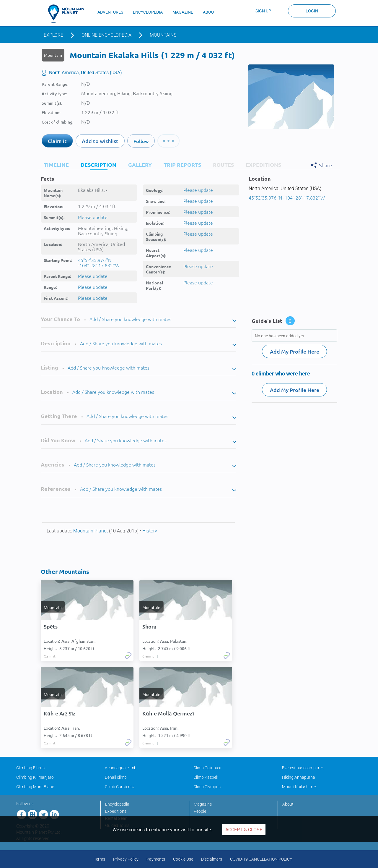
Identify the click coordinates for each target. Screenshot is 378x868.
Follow (141, 141)
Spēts (51, 626)
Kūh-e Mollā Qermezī (168, 713)
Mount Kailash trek (299, 787)
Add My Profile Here (295, 351)
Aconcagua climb (121, 768)
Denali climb (116, 777)
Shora (149, 626)
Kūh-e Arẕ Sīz (60, 713)
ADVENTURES (110, 12)
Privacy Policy (126, 859)
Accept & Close (244, 830)
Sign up (263, 11)
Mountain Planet (91, 531)
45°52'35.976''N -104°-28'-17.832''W (99, 263)
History (150, 531)
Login (312, 11)
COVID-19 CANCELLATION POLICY (261, 859)
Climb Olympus (207, 787)
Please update (93, 217)
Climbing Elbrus (30, 768)
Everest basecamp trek (303, 768)
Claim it (57, 141)
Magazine (203, 804)
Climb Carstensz (120, 787)
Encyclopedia (117, 804)
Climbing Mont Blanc (35, 787)
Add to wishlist (100, 141)
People (200, 811)
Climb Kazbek (206, 777)
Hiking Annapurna (299, 777)
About (288, 804)
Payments (156, 859)
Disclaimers (212, 859)
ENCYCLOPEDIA (148, 12)
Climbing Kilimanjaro (35, 777)
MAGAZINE (183, 12)
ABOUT (210, 12)
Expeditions (116, 811)
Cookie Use (183, 859)
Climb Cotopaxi (207, 768)
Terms (100, 859)
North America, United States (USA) (85, 73)
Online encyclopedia (106, 35)
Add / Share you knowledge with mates (130, 319)
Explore (53, 35)
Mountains (163, 35)
